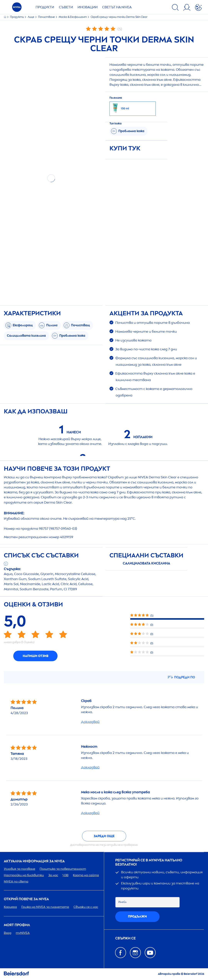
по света (16, 881)
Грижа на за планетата (45, 907)
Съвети (66, 7)
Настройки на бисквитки (24, 875)
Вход (8, 933)
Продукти (45, 7)
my (23, 933)
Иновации (88, 7)
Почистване (47, 17)
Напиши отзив (36, 656)
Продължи (137, 916)
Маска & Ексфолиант (73, 17)
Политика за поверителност (63, 869)
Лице (31, 17)
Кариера (10, 907)
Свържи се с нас (86, 907)
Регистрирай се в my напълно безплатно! (149, 862)
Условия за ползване (20, 869)
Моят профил (17, 925)
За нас (53, 875)
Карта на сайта (86, 875)
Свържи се (125, 938)
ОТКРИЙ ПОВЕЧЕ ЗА (26, 899)
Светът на (117, 7)
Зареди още (104, 836)
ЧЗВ (66, 875)
